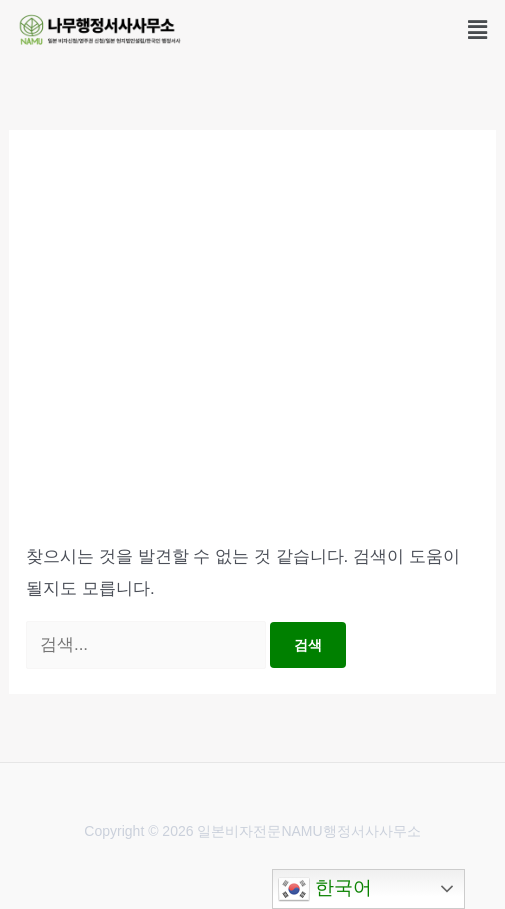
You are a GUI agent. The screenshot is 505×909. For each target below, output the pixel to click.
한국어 (325, 889)
